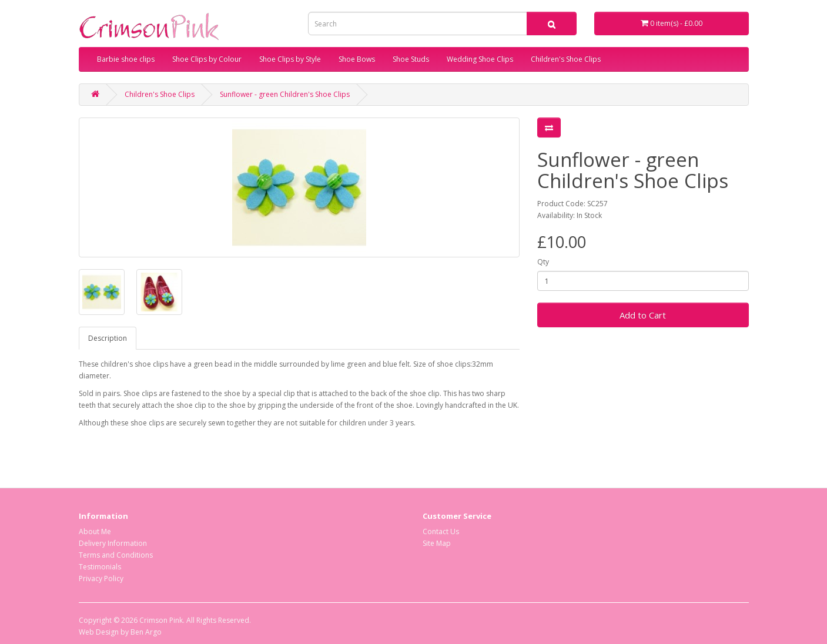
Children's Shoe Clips (566, 59)
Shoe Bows (357, 59)
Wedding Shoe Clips (480, 59)
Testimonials (100, 567)
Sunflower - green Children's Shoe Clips (285, 94)
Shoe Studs (411, 59)
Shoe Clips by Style (290, 59)
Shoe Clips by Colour (207, 59)
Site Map (437, 543)
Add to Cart (643, 315)
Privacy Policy (101, 578)
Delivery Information (113, 543)
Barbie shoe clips (126, 59)
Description (108, 338)
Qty (543, 262)
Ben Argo (146, 632)
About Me (95, 531)
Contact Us (441, 531)
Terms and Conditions (116, 555)
